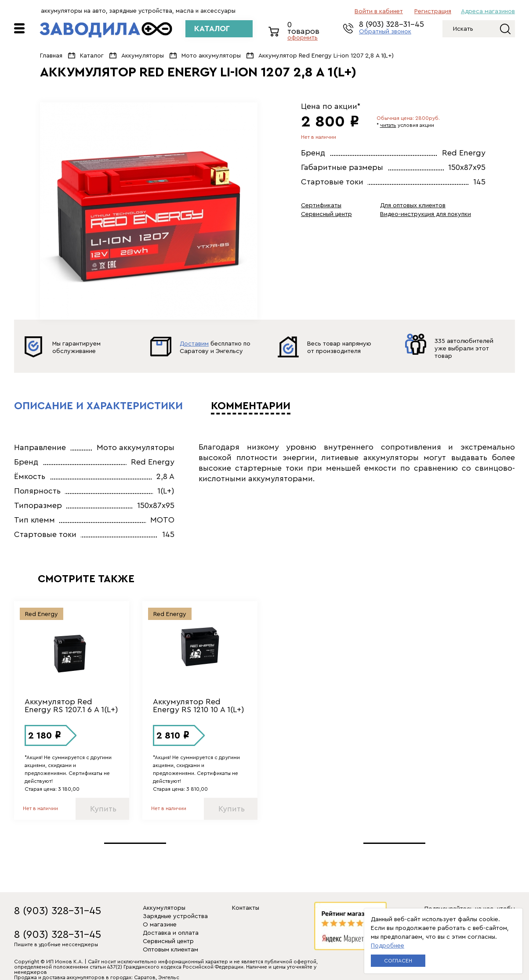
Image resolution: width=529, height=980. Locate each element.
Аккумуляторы (143, 56)
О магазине (160, 925)
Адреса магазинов (488, 11)
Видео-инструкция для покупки (426, 214)
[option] (149, 211)
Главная (51, 56)
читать (388, 125)
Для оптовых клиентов (413, 205)
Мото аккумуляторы (211, 56)
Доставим (194, 344)
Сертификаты (321, 205)
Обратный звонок (385, 32)
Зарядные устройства (175, 916)
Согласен (398, 961)
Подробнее (388, 946)
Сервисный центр (326, 214)
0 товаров (306, 31)
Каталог (92, 56)
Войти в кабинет (379, 11)
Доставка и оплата (171, 933)
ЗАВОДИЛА (106, 30)
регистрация (433, 11)
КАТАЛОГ (212, 29)
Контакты (246, 908)
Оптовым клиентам (170, 950)
